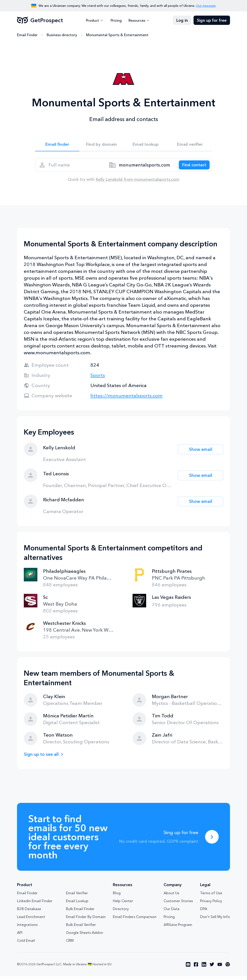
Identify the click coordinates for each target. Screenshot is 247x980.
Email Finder (27, 35)
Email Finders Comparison (135, 921)
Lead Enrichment (31, 921)
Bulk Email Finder (80, 913)
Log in (182, 20)
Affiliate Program (178, 928)
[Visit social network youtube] (220, 968)
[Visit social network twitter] (212, 968)
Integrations (27, 928)
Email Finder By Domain (86, 921)
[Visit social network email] (188, 968)
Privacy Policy (211, 905)
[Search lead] (192, 167)
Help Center (123, 905)
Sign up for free (212, 20)
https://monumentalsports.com (126, 399)
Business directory (62, 35)
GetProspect (40, 20)
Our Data (172, 913)
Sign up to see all (43, 758)
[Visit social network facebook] (196, 968)
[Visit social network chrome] (228, 968)
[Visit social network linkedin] (204, 968)
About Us (171, 897)
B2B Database (29, 913)
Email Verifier (77, 897)
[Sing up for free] (212, 841)
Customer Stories (178, 905)
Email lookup (146, 145)
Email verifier (190, 145)
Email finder (57, 145)
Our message (206, 6)
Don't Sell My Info (215, 921)
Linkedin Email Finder (35, 905)
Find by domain (102, 145)
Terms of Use (211, 897)
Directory (121, 913)
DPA (204, 913)
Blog (117, 897)
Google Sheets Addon (85, 936)
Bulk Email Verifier (81, 928)
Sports (98, 379)
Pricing (116, 20)
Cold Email (26, 944)
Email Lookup (77, 905)
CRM (70, 944)
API (20, 936)
